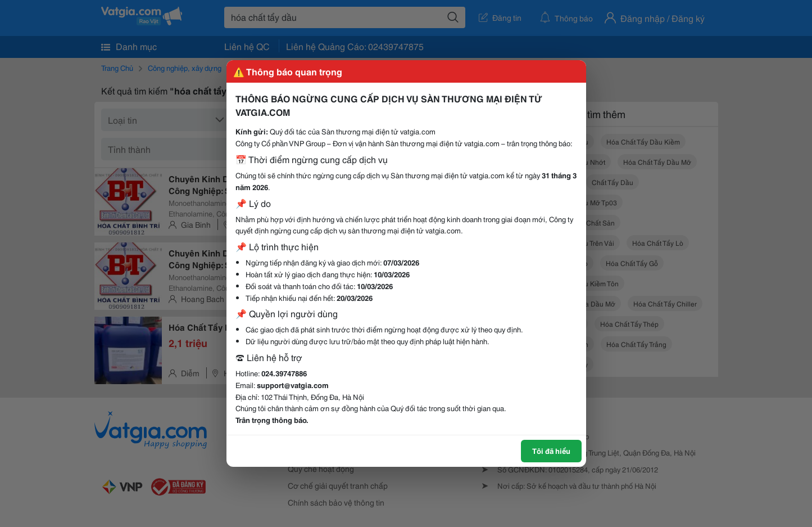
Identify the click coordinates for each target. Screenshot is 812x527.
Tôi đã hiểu (551, 451)
